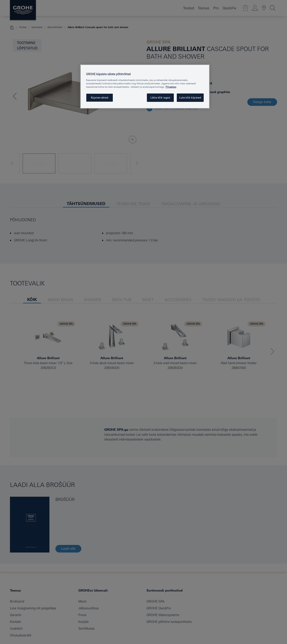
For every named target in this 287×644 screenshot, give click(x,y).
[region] (145, 87)
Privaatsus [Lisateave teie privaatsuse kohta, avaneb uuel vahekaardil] (171, 87)
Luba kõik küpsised (190, 98)
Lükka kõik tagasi (160, 98)
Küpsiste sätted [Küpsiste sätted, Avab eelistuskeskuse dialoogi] (100, 98)
